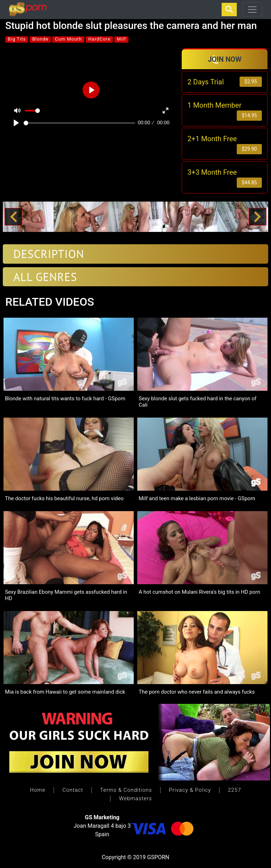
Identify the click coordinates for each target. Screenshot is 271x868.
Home (38, 790)
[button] (13, 217)
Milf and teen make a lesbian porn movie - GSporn (197, 498)
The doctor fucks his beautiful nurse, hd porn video (64, 498)
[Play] (16, 123)
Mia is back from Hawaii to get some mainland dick (65, 692)
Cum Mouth (68, 39)
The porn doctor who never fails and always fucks (197, 692)
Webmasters (135, 798)
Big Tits (17, 39)
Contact (73, 790)
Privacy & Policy (190, 790)
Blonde (40, 39)
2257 (234, 790)
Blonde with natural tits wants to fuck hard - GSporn (65, 399)
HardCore (99, 39)
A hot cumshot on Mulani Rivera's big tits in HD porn (199, 592)
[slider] (79, 123)
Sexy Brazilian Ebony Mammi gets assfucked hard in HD (66, 595)
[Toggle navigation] (252, 10)
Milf (121, 39)
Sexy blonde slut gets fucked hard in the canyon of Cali (198, 402)
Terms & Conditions (126, 790)
